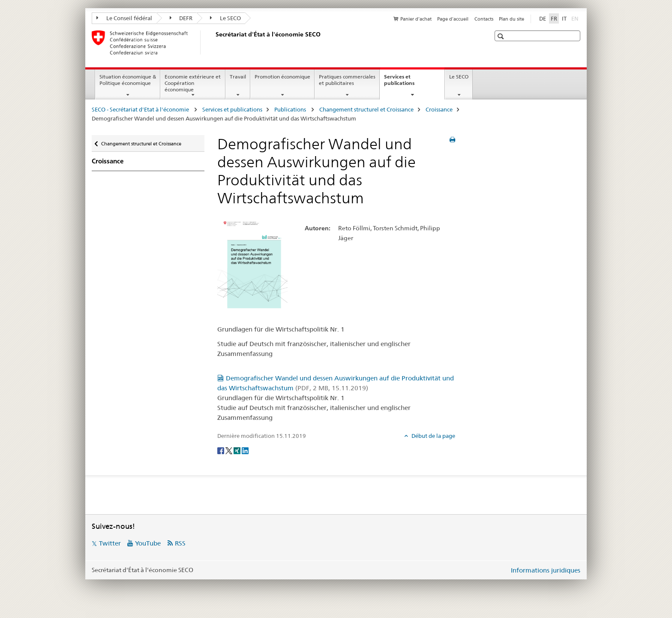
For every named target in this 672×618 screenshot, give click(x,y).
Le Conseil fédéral (124, 18)
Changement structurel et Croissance (366, 109)
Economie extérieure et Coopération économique (193, 83)
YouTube (148, 543)
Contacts (484, 19)
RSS (180, 543)
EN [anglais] (576, 18)
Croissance (439, 109)
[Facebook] (221, 450)
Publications (291, 109)
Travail (238, 77)
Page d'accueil (453, 19)
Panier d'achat (416, 19)
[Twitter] (229, 450)
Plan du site (511, 19)
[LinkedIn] (245, 450)
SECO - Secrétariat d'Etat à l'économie (141, 109)
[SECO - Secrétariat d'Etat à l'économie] (214, 42)
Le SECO (225, 18)
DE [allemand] (543, 18)
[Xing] (238, 450)
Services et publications (408, 83)
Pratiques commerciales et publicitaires (347, 80)
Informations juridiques (546, 570)
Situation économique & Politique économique (128, 80)
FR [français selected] (554, 18)
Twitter (110, 543)
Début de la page (433, 436)
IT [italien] (564, 18)
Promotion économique (282, 77)
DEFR (181, 18)
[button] (502, 36)
